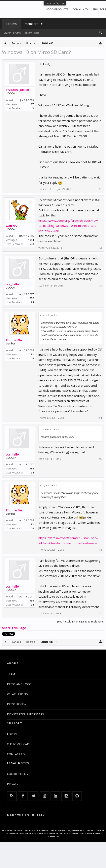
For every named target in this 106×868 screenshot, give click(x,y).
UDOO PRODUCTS (57, 9)
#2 (100, 248)
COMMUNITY (80, 9)
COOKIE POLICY (18, 774)
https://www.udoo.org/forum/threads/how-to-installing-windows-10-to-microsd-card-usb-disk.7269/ (69, 226)
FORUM (12, 734)
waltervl (12, 226)
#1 (100, 189)
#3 (100, 286)
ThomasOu (14, 340)
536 (32, 298)
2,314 (31, 240)
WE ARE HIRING (17, 694)
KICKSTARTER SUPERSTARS (25, 714)
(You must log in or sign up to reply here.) (81, 622)
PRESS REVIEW (17, 704)
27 (32, 104)
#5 (100, 459)
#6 (100, 550)
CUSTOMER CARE (19, 744)
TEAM (11, 674)
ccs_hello (12, 284)
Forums (11, 24)
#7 (100, 614)
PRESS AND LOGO (19, 684)
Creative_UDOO (17, 90)
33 (32, 354)
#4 (100, 418)
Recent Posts (32, 33)
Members (31, 24)
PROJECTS (99, 9)
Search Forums (12, 33)
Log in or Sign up (55, 3)
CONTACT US (16, 754)
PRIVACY (13, 784)
